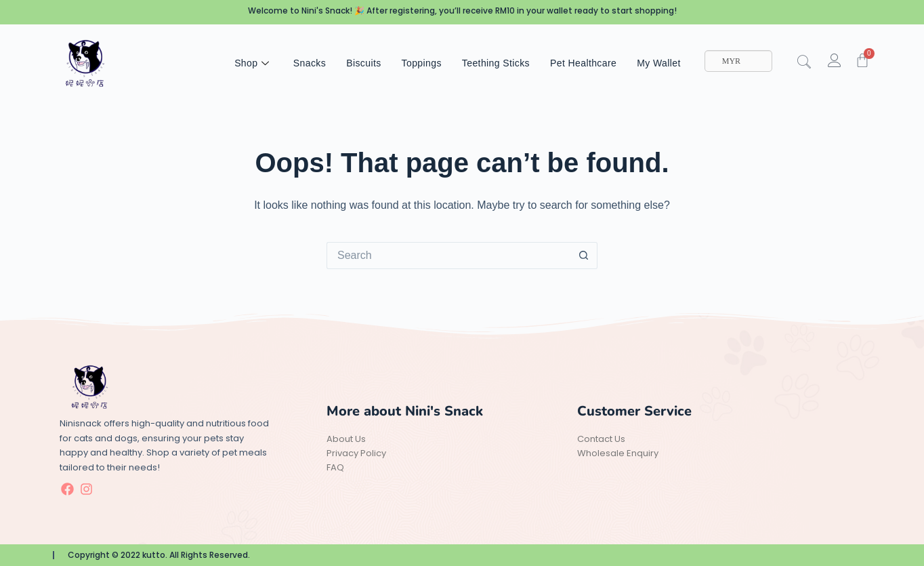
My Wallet (659, 63)
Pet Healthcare (583, 63)
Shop (254, 63)
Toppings (422, 63)
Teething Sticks (496, 63)
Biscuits (363, 63)
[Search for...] (448, 256)
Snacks (310, 63)
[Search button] (584, 256)
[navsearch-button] (811, 63)
